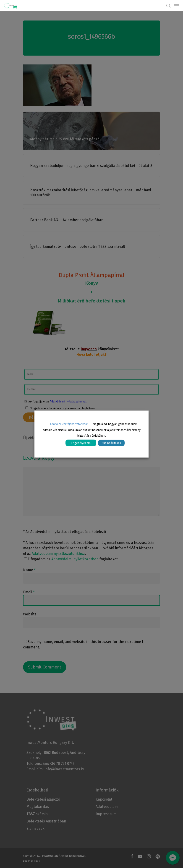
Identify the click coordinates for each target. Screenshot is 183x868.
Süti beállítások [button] (111, 443)
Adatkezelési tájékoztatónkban (69, 424)
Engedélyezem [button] (81, 443)
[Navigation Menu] (176, 6)
